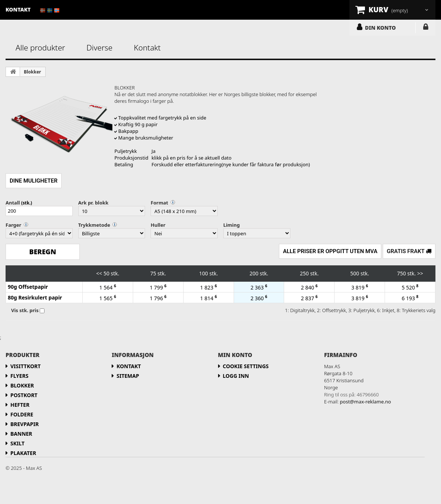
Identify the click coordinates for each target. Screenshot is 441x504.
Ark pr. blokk (93, 203)
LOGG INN (426, 28)
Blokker (32, 72)
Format (159, 203)
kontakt (18, 9)
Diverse (99, 48)
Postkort (24, 395)
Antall (13, 203)
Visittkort (26, 366)
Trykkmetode (94, 225)
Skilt (17, 443)
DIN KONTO (380, 27)
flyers (19, 376)
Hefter (20, 405)
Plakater (23, 453)
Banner (21, 434)
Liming (231, 225)
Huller (158, 225)
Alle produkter (40, 48)
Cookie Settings (246, 366)
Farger (13, 225)
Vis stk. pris (25, 310)
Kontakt (147, 48)
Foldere (22, 414)
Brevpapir (24, 424)
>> (420, 273)
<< (99, 273)
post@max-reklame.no (365, 402)
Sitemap (128, 376)
